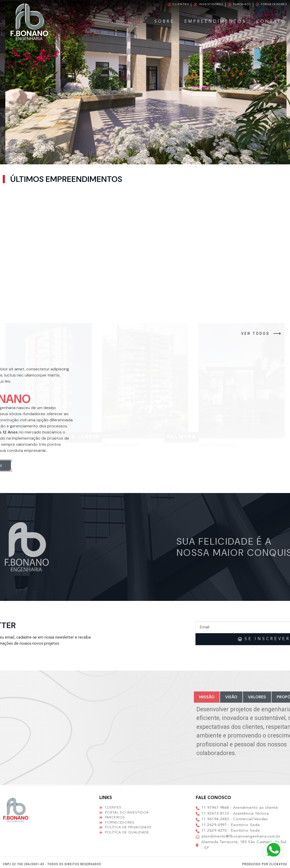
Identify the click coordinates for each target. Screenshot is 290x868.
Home (135, 22)
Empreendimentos (215, 22)
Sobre (164, 22)
